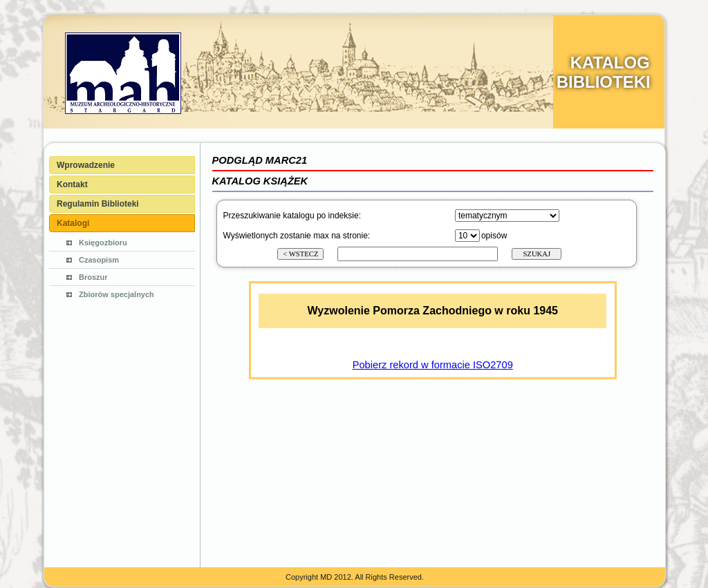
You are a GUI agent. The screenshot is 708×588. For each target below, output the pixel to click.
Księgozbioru (103, 243)
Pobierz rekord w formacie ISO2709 (433, 365)
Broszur (93, 277)
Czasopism (99, 260)
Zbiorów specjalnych (117, 294)
